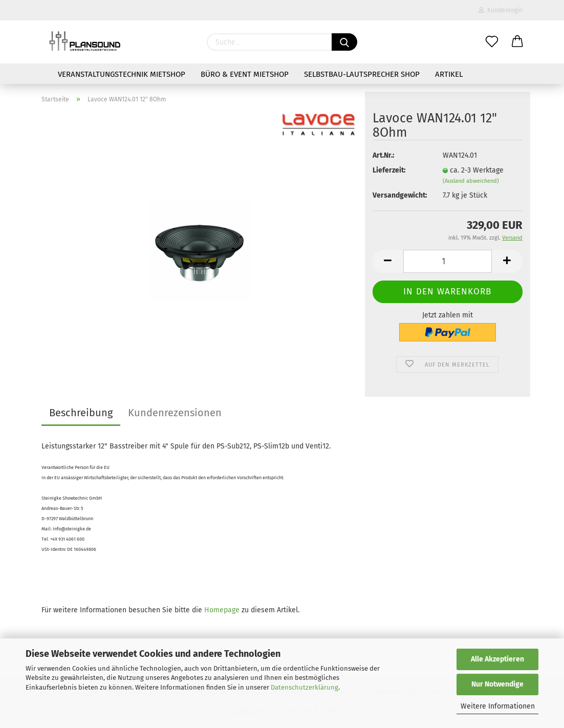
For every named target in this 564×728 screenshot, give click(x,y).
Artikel (449, 74)
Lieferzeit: (389, 170)
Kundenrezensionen (175, 413)
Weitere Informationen (498, 706)
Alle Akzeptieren (497, 659)
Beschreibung (81, 413)
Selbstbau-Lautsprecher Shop (362, 74)
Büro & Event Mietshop (245, 74)
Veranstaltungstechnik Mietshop (122, 74)
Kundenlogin (501, 10)
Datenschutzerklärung (305, 687)
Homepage (222, 610)
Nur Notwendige (497, 684)
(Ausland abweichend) (471, 181)
